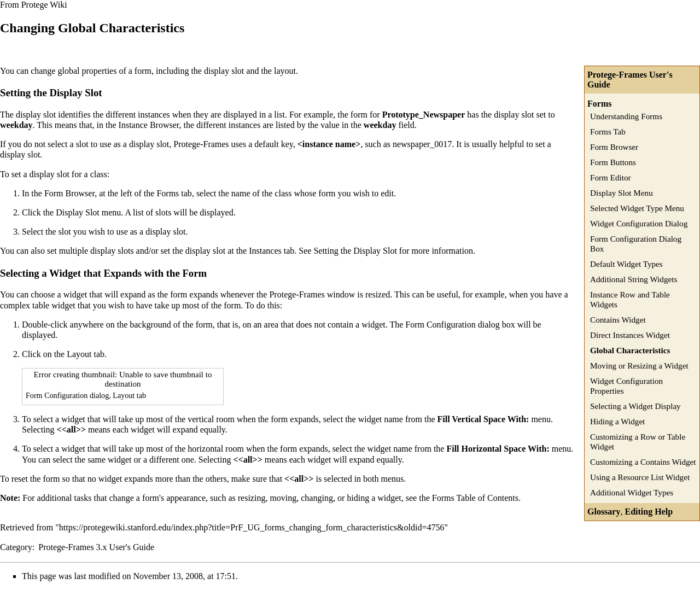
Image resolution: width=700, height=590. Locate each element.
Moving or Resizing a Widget (639, 366)
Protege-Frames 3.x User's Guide (96, 547)
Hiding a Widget (617, 421)
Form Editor (611, 177)
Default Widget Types (626, 264)
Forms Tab (608, 132)
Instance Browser (149, 125)
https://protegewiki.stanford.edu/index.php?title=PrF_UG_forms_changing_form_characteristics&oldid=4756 (252, 527)
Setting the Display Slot (355, 251)
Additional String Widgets (634, 279)
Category (16, 547)
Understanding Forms (626, 116)
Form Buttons (613, 162)
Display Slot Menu (622, 193)
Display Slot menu (88, 212)
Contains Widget (618, 320)
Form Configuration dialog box (460, 325)
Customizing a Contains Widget (643, 462)
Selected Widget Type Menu (637, 208)
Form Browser (614, 147)
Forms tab (174, 193)
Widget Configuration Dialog (639, 223)
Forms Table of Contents (475, 498)
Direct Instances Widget (630, 335)
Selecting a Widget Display (635, 406)
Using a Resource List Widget (640, 477)
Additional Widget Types (632, 492)
